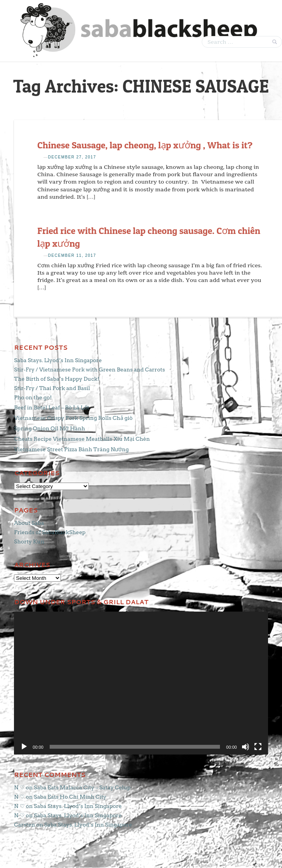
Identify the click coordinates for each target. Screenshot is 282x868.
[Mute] (246, 747)
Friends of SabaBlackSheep (50, 532)
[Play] (24, 747)
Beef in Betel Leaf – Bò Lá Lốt (52, 407)
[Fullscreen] (258, 747)
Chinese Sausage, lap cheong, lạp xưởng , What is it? (145, 145)
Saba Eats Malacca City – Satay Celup (82, 787)
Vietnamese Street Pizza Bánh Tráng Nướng (71, 449)
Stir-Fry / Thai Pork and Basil (52, 388)
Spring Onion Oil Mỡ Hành (49, 428)
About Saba (29, 523)
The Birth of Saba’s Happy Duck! (57, 379)
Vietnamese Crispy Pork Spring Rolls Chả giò (73, 418)
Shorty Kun (29, 541)
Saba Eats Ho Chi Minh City (70, 797)
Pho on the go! (33, 397)
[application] (141, 683)
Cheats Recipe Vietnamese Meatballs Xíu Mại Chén (82, 439)
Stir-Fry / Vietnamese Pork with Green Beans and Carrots (89, 370)
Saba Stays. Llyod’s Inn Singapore (58, 360)
